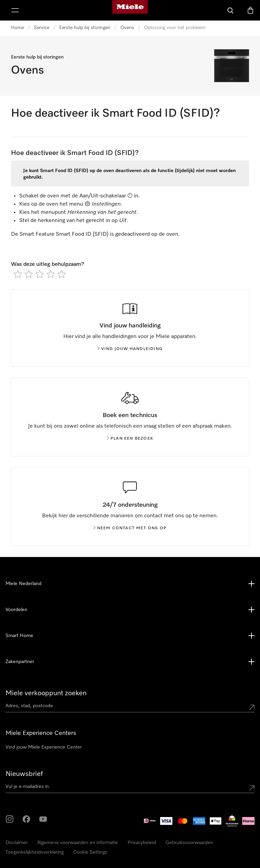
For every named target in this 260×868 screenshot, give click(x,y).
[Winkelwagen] (250, 10)
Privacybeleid (142, 843)
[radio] (18, 274)
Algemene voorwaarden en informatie (78, 843)
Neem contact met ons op (130, 528)
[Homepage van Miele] (130, 10)
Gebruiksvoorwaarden (189, 843)
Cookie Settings (90, 852)
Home (17, 28)
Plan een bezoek (130, 439)
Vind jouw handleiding (130, 349)
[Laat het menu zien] (15, 10)
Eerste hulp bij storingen (85, 28)
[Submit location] (252, 707)
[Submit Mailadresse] (252, 788)
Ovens (127, 28)
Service (42, 28)
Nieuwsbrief (24, 774)
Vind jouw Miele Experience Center (44, 747)
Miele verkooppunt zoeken (46, 693)
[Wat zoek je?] (231, 10)
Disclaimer (17, 843)
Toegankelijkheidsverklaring (35, 852)
